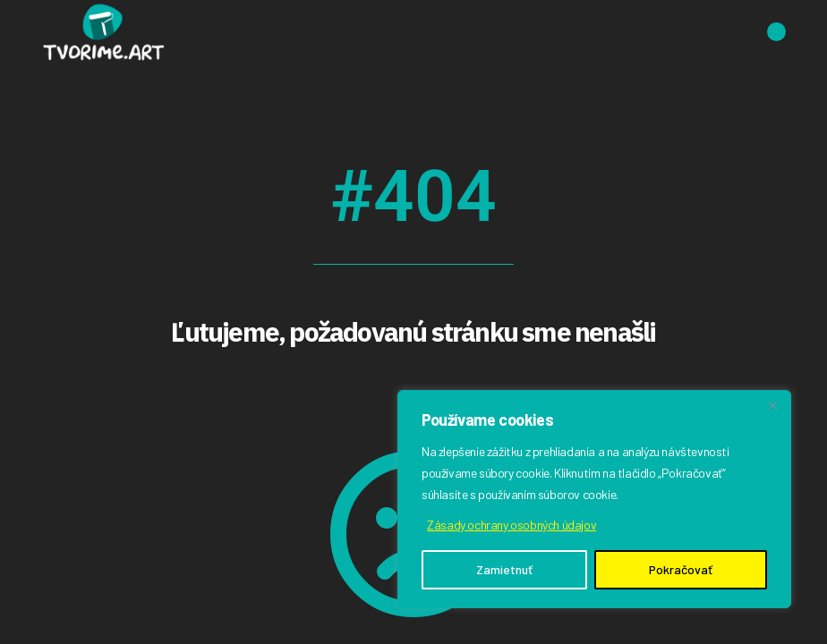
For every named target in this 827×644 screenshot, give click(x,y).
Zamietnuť (504, 569)
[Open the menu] (776, 32)
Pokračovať (681, 569)
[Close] (772, 405)
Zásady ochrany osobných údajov (512, 525)
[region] (594, 499)
